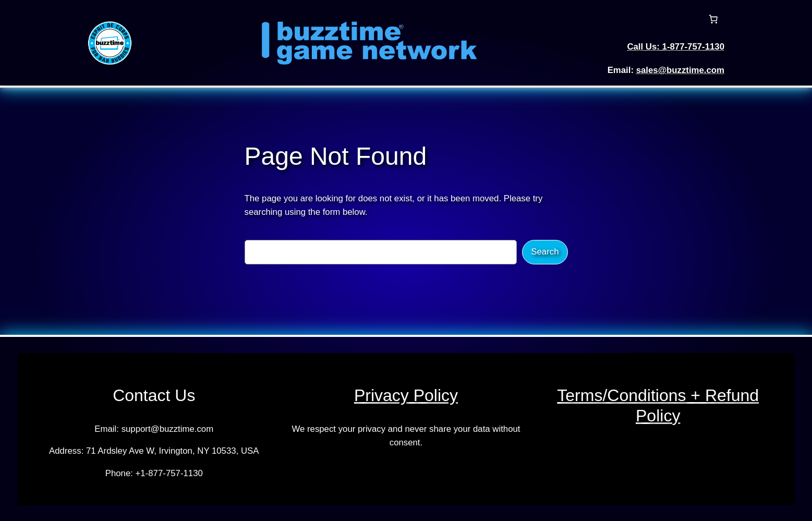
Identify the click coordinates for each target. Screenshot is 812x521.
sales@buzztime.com (680, 70)
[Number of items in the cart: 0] (713, 19)
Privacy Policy (406, 395)
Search (545, 252)
